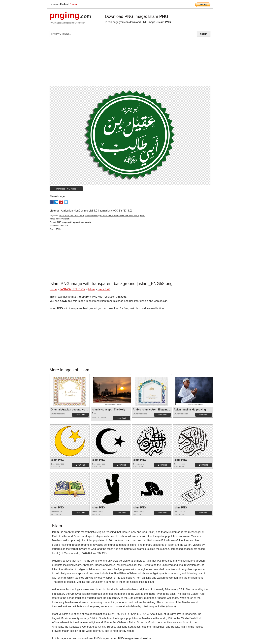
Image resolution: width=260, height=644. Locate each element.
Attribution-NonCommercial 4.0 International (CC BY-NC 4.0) (96, 211)
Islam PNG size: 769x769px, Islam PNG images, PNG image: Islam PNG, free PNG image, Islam (102, 215)
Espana (73, 4)
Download (80, 415)
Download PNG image (66, 189)
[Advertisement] (130, 63)
